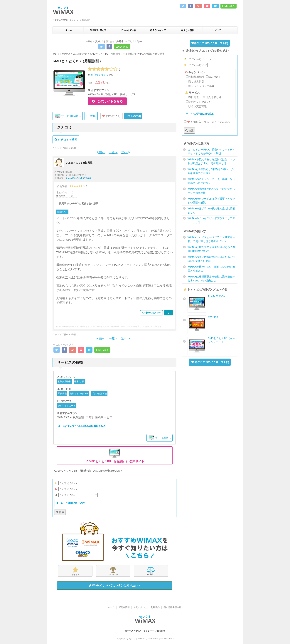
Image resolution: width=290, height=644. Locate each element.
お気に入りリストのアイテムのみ (207, 122)
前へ (101, 152)
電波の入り (62, 212)
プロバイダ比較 (128, 30)
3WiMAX (213, 317)
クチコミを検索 (66, 140)
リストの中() (133, 116)
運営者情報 (124, 607)
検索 (60, 512)
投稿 (91, 116)
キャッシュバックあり (200, 86)
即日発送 (62, 393)
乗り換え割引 (195, 81)
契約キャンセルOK (79, 393)
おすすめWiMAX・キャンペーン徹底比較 (145, 630)
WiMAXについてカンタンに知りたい (114, 585)
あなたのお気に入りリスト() (210, 43)
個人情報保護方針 (172, 607)
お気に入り (111, 116)
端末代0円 (79, 381)
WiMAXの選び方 (98, 30)
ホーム (69, 30)
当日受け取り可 (211, 97)
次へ (126, 152)
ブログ (217, 30)
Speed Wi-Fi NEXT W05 (78, 178)
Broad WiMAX (216, 296)
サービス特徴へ (68, 116)
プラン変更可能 (99, 393)
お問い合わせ (140, 607)
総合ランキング (158, 30)
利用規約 (155, 607)
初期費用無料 (65, 381)
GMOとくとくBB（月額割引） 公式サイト (114, 455)
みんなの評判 (188, 30)
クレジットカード (67, 405)
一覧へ (113, 152)
